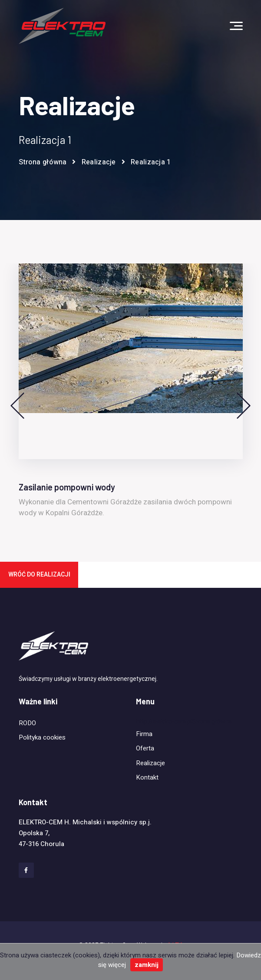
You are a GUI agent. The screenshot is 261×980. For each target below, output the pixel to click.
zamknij (147, 965)
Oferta (145, 748)
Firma (144, 734)
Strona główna (43, 162)
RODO (27, 723)
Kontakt (147, 777)
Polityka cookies (42, 737)
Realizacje (99, 162)
